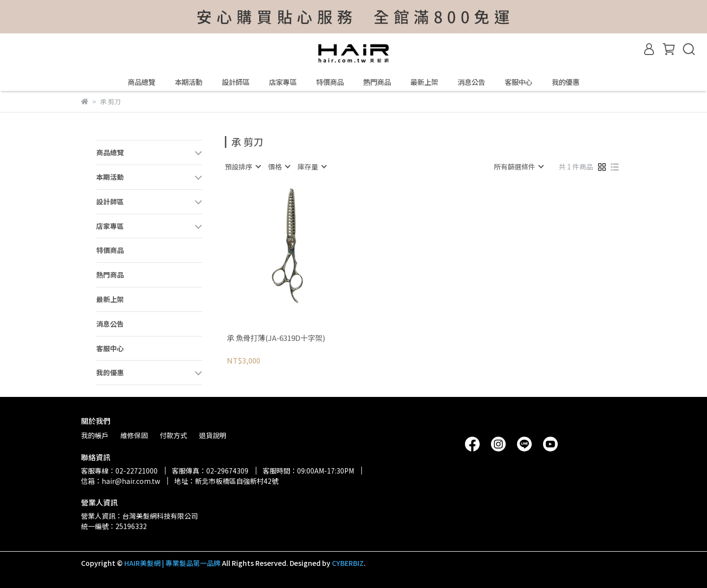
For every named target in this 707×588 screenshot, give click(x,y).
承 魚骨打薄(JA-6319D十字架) (276, 338)
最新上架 (424, 82)
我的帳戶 (95, 435)
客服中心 (518, 82)
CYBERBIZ (348, 563)
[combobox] (243, 167)
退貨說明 (213, 435)
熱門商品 (377, 82)
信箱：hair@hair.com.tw (121, 481)
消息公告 (471, 82)
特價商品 (330, 82)
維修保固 (134, 435)
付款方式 (173, 435)
